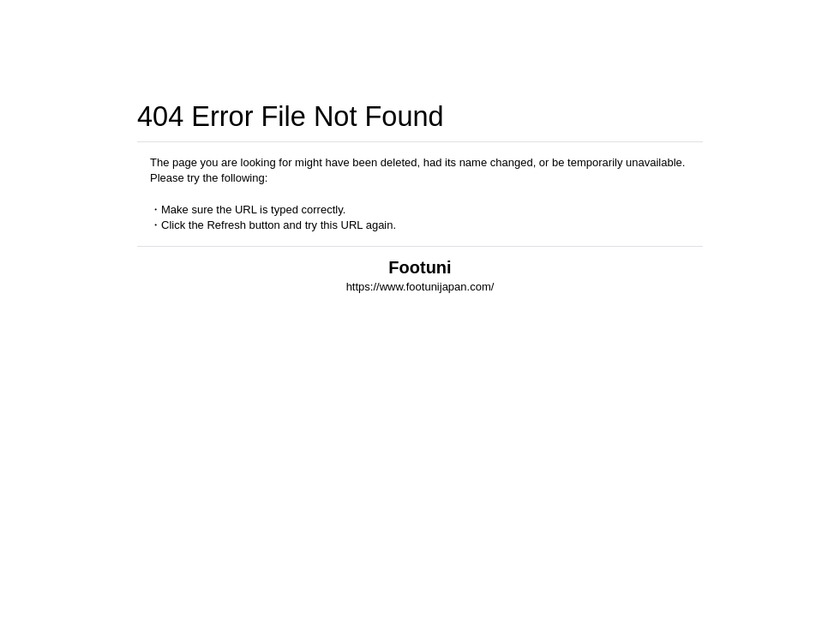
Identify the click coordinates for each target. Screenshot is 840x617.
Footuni (420, 267)
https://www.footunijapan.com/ (420, 287)
